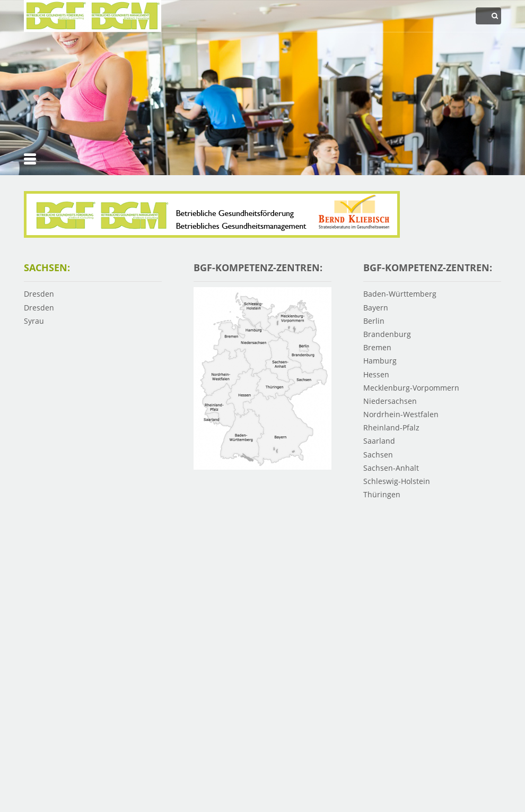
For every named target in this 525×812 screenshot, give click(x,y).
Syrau (34, 321)
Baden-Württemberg (400, 294)
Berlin (374, 321)
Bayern (376, 308)
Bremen (377, 347)
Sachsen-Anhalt (391, 468)
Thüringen (382, 494)
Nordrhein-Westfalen (401, 414)
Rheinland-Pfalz (391, 427)
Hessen (376, 374)
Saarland (379, 441)
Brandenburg (387, 334)
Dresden (39, 294)
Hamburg (380, 361)
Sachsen (378, 455)
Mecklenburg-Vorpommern (411, 388)
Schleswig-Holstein (397, 481)
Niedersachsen (390, 401)
